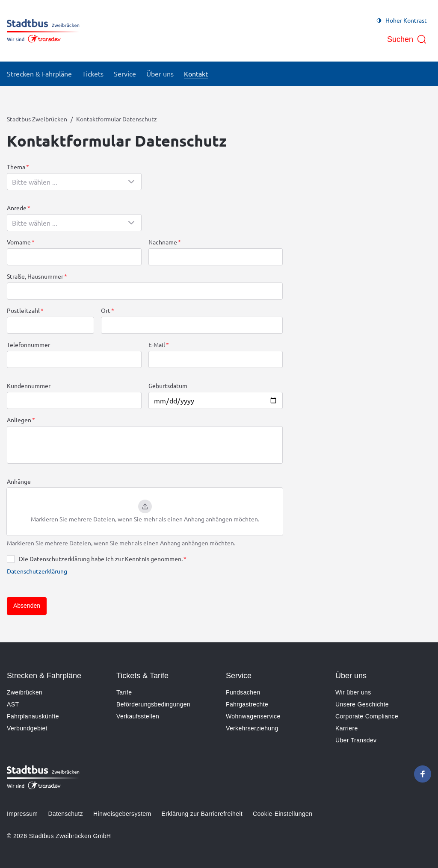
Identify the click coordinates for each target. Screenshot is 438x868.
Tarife (124, 692)
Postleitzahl (23, 310)
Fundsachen (243, 692)
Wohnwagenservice (253, 716)
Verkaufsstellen (138, 716)
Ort (106, 310)
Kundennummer (29, 385)
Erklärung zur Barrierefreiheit (202, 814)
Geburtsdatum (168, 385)
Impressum (22, 814)
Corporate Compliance (367, 716)
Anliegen (19, 420)
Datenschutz (65, 814)
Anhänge (19, 481)
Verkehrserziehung (252, 728)
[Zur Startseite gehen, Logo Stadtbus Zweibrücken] (43, 31)
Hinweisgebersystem (122, 814)
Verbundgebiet (27, 728)
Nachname (163, 242)
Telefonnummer (28, 344)
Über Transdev (356, 740)
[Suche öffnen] (407, 39)
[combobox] (74, 182)
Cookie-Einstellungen (283, 814)
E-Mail (157, 344)
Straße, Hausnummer (35, 276)
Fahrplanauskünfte (33, 716)
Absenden (27, 606)
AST (13, 704)
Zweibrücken (25, 692)
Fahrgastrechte (247, 704)
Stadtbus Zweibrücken (37, 119)
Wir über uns (353, 692)
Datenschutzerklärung (37, 571)
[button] (145, 512)
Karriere (347, 728)
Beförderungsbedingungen (153, 704)
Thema (16, 167)
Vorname (19, 242)
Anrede (17, 208)
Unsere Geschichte (362, 704)
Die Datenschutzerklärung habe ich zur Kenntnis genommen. (101, 559)
